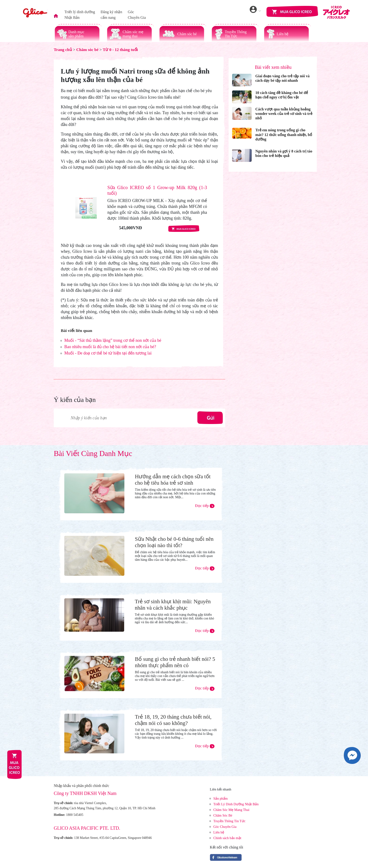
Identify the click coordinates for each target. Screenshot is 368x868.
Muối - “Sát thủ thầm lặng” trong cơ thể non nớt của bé (113, 340)
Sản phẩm (220, 798)
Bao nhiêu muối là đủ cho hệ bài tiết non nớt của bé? (110, 347)
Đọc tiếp (205, 506)
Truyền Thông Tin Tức (229, 821)
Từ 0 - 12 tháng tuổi (120, 50)
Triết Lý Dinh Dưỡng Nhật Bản (236, 804)
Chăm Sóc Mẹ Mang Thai (231, 810)
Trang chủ (63, 50)
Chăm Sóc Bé (223, 815)
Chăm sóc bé (87, 50)
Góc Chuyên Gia (225, 827)
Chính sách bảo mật (227, 838)
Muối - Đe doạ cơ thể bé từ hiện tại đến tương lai (108, 353)
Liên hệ (219, 832)
